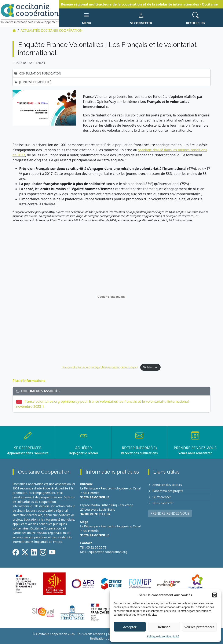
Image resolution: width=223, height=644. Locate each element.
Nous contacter (163, 503)
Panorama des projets (168, 491)
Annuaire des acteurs (167, 485)
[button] (215, 595)
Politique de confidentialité (163, 636)
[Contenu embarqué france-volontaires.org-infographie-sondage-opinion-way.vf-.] (111, 297)
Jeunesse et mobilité (35, 82)
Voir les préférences (199, 627)
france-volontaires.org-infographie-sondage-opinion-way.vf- (100, 367)
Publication (52, 73)
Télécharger (151, 367)
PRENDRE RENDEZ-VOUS (170, 513)
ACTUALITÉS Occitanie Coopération (52, 30)
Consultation (30, 73)
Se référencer (162, 497)
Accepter (130, 627)
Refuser (164, 627)
